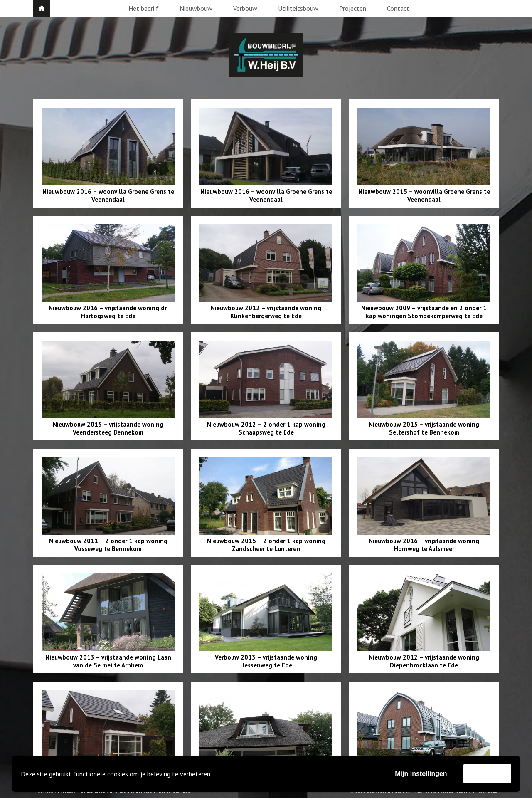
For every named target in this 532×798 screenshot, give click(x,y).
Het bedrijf (144, 8)
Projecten (353, 8)
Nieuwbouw (196, 8)
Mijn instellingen (421, 774)
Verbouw (245, 8)
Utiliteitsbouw (298, 8)
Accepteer (487, 773)
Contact (398, 8)
